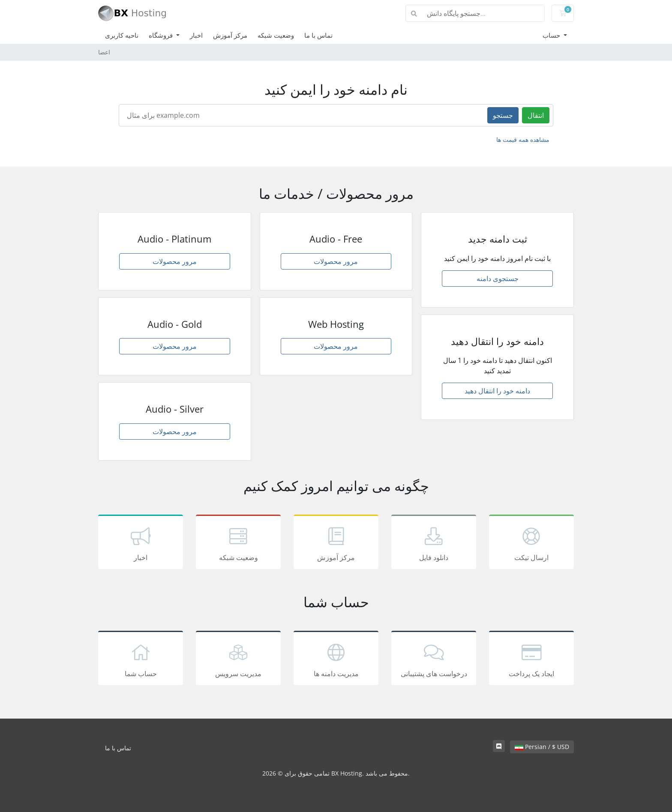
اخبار (196, 35)
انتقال (536, 115)
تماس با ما (318, 35)
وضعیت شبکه (276, 35)
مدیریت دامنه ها (336, 659)
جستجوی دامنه (498, 279)
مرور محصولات (175, 261)
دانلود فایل (434, 543)
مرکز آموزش (230, 35)
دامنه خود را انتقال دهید (497, 391)
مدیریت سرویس (238, 659)
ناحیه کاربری (122, 35)
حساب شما (141, 659)
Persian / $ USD (542, 747)
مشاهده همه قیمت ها (523, 139)
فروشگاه (162, 35)
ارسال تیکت (531, 543)
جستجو (503, 115)
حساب (552, 35)
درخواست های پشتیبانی (434, 659)
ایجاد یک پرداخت (531, 659)
